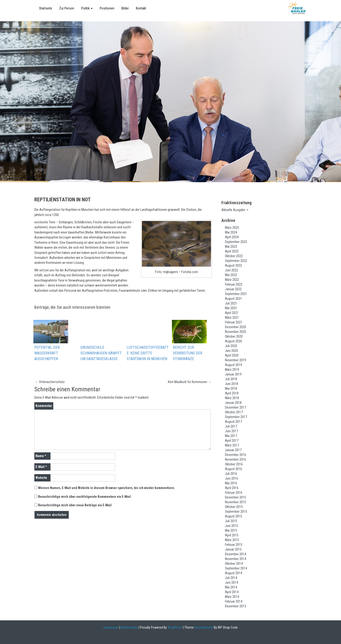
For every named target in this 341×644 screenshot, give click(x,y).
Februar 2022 (234, 284)
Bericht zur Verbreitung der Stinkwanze (188, 353)
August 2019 (233, 365)
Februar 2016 (234, 493)
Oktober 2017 (234, 412)
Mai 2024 (231, 232)
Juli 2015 (231, 521)
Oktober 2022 (234, 256)
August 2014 (233, 573)
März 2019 (232, 370)
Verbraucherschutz (50, 382)
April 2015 (232, 535)
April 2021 (232, 313)
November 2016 (236, 459)
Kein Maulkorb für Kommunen (190, 382)
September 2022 (236, 261)
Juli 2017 (231, 426)
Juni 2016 (231, 478)
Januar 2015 (233, 549)
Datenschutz (129, 627)
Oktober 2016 (234, 464)
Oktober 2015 (234, 507)
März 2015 (232, 540)
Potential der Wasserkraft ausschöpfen (47, 353)
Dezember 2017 (236, 407)
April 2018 (232, 393)
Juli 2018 (231, 379)
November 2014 (236, 559)
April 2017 (232, 441)
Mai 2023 (231, 247)
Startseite (46, 8)
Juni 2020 (231, 351)
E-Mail (41, 467)
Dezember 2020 (236, 327)
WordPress (175, 627)
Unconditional (203, 627)
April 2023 (232, 251)
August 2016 (233, 469)
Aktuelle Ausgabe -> (235, 210)
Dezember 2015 (236, 497)
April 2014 (232, 592)
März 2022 (232, 280)
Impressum (111, 627)
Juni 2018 (231, 384)
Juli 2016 (231, 474)
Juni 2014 (231, 582)
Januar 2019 (233, 374)
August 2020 (233, 341)
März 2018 (232, 398)
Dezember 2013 (236, 606)
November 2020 (236, 332)
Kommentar (44, 406)
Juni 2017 (231, 431)
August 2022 (233, 265)
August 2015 (233, 516)
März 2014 (232, 597)
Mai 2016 (231, 483)
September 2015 (236, 512)
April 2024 (232, 237)
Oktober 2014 (234, 564)
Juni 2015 (231, 526)
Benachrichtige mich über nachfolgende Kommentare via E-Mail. (85, 497)
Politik (87, 8)
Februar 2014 (234, 601)
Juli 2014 (231, 578)
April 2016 (232, 488)
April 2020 (232, 355)
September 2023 (236, 242)
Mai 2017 (231, 436)
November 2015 (236, 502)
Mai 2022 (231, 275)
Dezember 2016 (236, 455)
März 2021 (232, 318)
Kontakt (141, 8)
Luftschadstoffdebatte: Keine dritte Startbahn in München (148, 353)
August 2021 (233, 299)
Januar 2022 (233, 289)
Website (41, 478)
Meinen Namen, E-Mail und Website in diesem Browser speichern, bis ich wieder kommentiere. (107, 488)
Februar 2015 (234, 545)
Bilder (125, 8)
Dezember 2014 (236, 554)
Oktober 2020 (234, 336)
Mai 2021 (231, 308)
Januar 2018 (233, 403)
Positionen (107, 8)
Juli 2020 (231, 346)
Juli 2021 (231, 303)
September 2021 (236, 294)
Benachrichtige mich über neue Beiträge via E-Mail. (75, 505)
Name (41, 456)
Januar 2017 (233, 450)
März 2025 (232, 228)
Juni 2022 (231, 270)
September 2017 (236, 417)
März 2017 (232, 445)
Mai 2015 (231, 530)
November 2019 (236, 360)
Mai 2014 (231, 587)
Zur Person (67, 8)
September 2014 (236, 568)
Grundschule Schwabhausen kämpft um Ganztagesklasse (101, 353)
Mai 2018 (231, 388)
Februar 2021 (234, 322)
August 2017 (233, 422)
